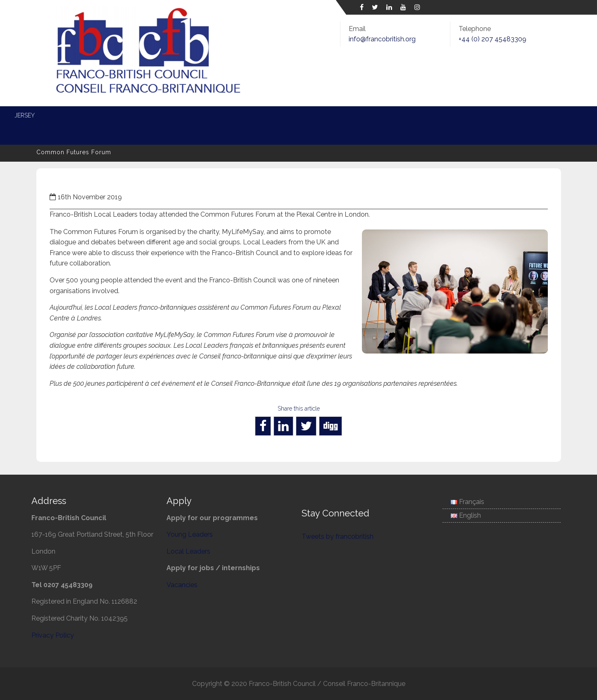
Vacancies (182, 585)
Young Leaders (165, 115)
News (114, 115)
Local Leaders (230, 115)
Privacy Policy (53, 635)
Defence (324, 115)
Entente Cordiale (383, 115)
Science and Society (460, 115)
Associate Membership (66, 134)
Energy (282, 115)
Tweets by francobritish (338, 536)
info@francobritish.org (382, 39)
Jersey (520, 115)
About (77, 115)
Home (40, 115)
